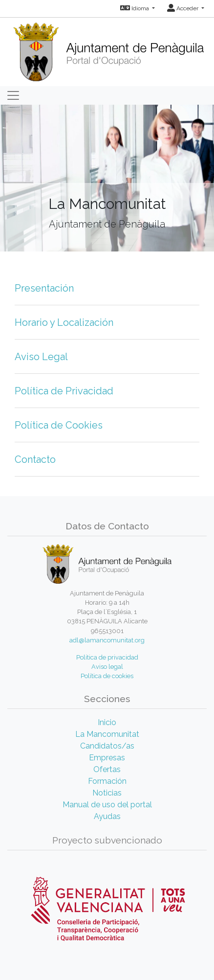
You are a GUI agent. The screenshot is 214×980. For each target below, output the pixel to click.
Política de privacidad (107, 657)
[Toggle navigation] (13, 95)
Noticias (107, 793)
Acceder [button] (183, 8)
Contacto (35, 459)
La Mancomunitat (107, 734)
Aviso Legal (41, 357)
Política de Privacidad (64, 391)
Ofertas (107, 769)
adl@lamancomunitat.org (107, 640)
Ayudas (107, 816)
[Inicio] (107, 49)
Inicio (107, 722)
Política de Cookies (59, 425)
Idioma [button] (135, 8)
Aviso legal (107, 667)
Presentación (44, 288)
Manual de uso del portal (107, 805)
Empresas (107, 758)
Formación (107, 781)
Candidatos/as (107, 746)
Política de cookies (107, 676)
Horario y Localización (64, 322)
